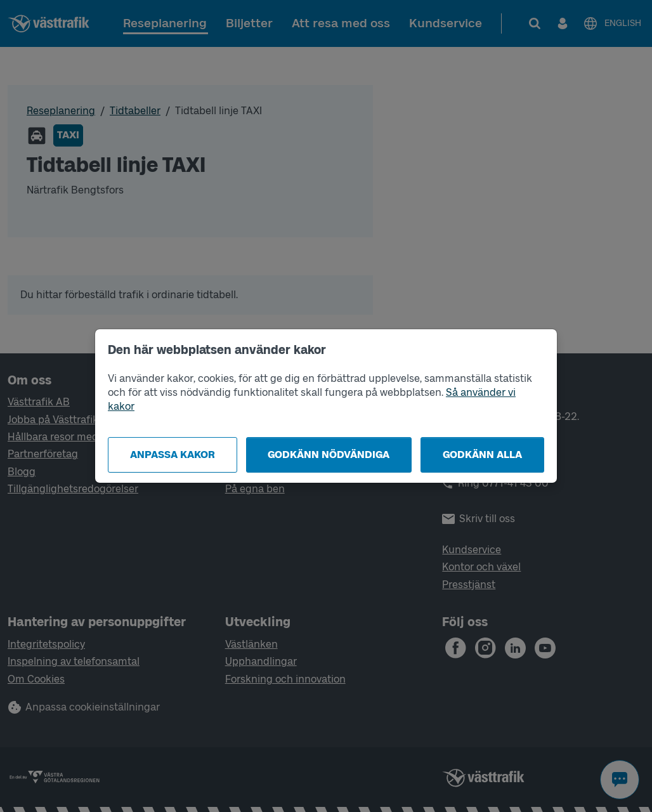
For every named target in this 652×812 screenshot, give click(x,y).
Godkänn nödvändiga (329, 455)
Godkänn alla (482, 455)
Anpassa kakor (173, 455)
